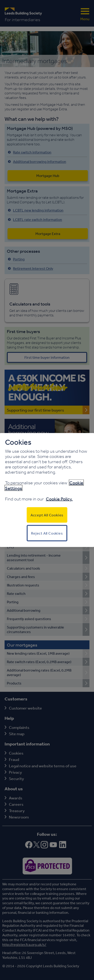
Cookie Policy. (59, 499)
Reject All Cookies (47, 533)
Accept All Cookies (47, 515)
